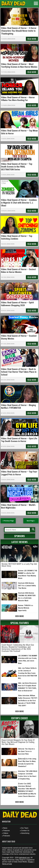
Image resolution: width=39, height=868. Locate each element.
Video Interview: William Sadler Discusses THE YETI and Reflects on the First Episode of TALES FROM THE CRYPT (28, 701)
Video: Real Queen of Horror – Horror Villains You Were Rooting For (18, 99)
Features (6, 831)
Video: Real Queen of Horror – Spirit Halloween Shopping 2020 (17, 304)
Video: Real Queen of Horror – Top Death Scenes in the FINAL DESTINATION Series (17, 167)
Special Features (20, 623)
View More (19, 616)
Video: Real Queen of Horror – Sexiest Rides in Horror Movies (18, 271)
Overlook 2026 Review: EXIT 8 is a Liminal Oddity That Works (27, 586)
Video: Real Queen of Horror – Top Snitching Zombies (17, 237)
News (5, 828)
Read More (32, 39)
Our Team (25, 828)
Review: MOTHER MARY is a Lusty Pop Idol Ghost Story (19, 565)
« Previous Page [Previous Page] (8, 521)
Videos (6, 833)
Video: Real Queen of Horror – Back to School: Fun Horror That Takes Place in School (19, 372)
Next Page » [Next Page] (31, 521)
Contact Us (25, 831)
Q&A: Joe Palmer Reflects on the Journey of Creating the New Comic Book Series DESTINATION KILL (28, 673)
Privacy (31, 862)
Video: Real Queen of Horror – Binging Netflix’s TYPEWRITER (18, 407)
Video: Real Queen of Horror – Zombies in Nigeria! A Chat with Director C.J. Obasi (19, 203)
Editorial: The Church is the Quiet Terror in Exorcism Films (26, 751)
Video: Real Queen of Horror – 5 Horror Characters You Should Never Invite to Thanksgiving (19, 31)
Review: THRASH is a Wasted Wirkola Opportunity (26, 608)
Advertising (25, 833)
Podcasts (7, 836)
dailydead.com (24, 858)
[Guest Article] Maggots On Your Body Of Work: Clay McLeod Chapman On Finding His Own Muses (18, 742)
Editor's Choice (20, 718)
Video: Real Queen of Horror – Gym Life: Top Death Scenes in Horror (19, 440)
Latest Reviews (19, 542)
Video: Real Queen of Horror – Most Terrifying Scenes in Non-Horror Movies (19, 66)
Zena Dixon (11, 39)
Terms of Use (7, 864)
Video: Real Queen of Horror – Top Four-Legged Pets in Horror (19, 473)
